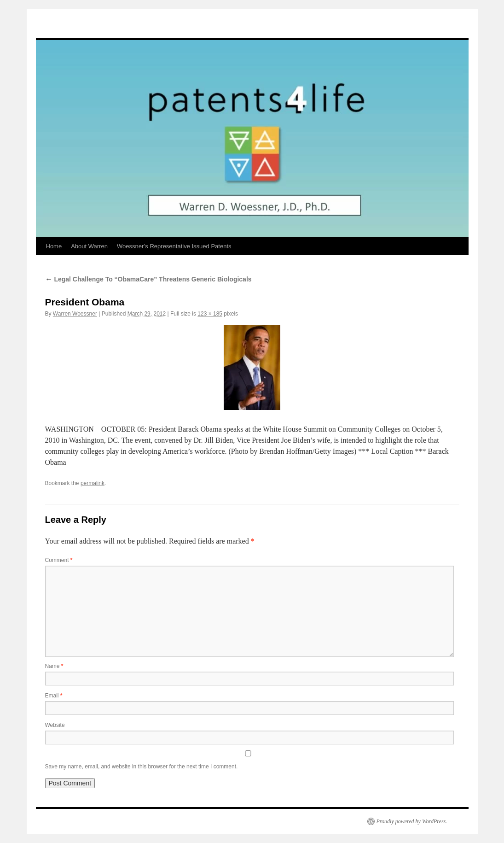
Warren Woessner (75, 314)
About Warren (89, 246)
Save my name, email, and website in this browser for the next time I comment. (142, 767)
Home (54, 246)
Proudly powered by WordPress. (412, 821)
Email (54, 696)
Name (54, 666)
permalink (93, 483)
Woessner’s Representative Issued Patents (174, 246)
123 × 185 (210, 314)
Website (55, 725)
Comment (59, 560)
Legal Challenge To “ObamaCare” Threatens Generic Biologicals (148, 279)
